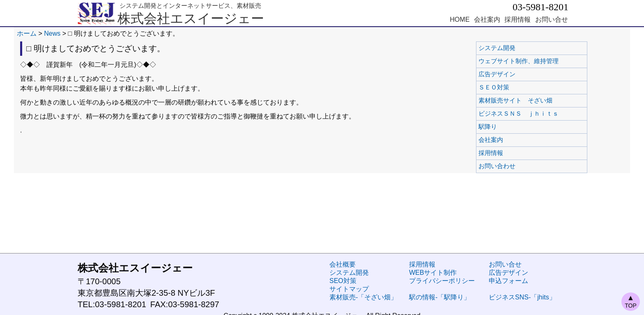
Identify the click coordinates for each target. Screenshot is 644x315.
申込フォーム (508, 281)
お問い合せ (552, 19)
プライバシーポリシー (442, 281)
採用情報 (517, 19)
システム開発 (519, 48)
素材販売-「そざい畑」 (363, 297)
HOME (460, 19)
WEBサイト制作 (433, 273)
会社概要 (343, 264)
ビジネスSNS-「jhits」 (522, 297)
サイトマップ (349, 289)
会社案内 (487, 19)
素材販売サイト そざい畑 (519, 100)
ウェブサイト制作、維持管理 (519, 61)
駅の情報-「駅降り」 (440, 297)
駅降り (519, 127)
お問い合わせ (519, 166)
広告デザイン (519, 74)
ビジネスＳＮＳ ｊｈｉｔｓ (519, 114)
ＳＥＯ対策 (519, 87)
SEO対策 (343, 281)
